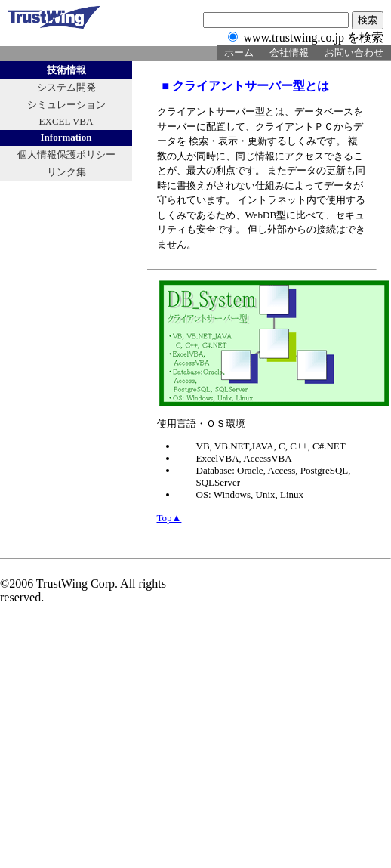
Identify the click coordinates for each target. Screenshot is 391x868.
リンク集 (66, 172)
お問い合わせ (354, 53)
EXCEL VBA (66, 121)
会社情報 (289, 53)
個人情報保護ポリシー (66, 154)
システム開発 (66, 87)
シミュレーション (66, 105)
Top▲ (169, 518)
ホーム (239, 53)
